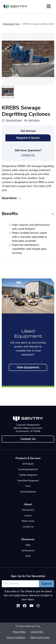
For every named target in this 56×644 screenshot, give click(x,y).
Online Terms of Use (40, 638)
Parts (28, 486)
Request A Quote (28, 138)
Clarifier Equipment (28, 475)
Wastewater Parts (11, 24)
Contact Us (28, 155)
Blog (28, 545)
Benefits (10, 214)
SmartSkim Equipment (28, 481)
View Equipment (28, 367)
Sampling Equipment (28, 470)
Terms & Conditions (16, 638)
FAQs (28, 556)
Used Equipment (28, 492)
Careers (28, 516)
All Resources (28, 551)
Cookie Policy (37, 632)
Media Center (28, 521)
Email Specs (34, 120)
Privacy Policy (19, 632)
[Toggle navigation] (49, 6)
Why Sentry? (28, 510)
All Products (28, 464)
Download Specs (14, 120)
